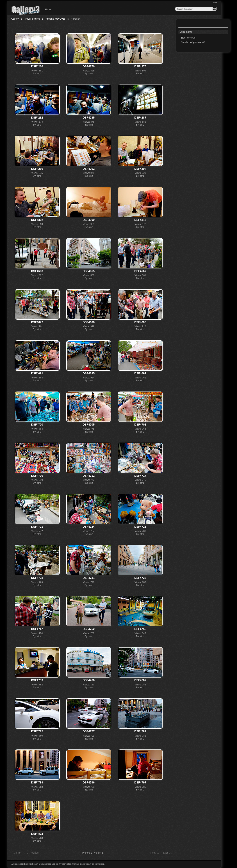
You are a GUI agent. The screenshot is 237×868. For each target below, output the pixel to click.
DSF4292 (89, 169)
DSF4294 (140, 169)
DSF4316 (140, 220)
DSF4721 (37, 527)
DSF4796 (89, 783)
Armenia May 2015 (56, 19)
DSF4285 (89, 118)
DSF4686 (89, 322)
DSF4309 (89, 220)
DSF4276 (140, 66)
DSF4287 (140, 118)
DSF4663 (37, 271)
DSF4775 (37, 731)
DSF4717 (140, 476)
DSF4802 (37, 834)
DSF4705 (89, 425)
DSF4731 (89, 578)
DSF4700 (37, 425)
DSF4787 (140, 731)
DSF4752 (89, 629)
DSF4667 (140, 271)
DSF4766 (89, 680)
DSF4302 (37, 220)
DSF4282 (37, 118)
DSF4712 (89, 476)
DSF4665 (89, 271)
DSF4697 (140, 373)
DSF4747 (37, 629)
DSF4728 (37, 578)
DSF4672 (37, 322)
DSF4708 (140, 425)
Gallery (15, 19)
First (17, 853)
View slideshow (183, 24)
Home (48, 10)
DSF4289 (37, 169)
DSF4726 (140, 527)
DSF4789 (37, 783)
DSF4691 (37, 373)
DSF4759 (37, 680)
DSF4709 (37, 476)
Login (214, 3)
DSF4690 (140, 322)
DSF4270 (89, 66)
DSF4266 (37, 66)
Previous (32, 853)
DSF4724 (89, 527)
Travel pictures (32, 19)
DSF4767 (140, 680)
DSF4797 (140, 783)
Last (167, 853)
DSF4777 (89, 731)
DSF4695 (89, 373)
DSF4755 (140, 629)
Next (155, 853)
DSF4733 (140, 578)
